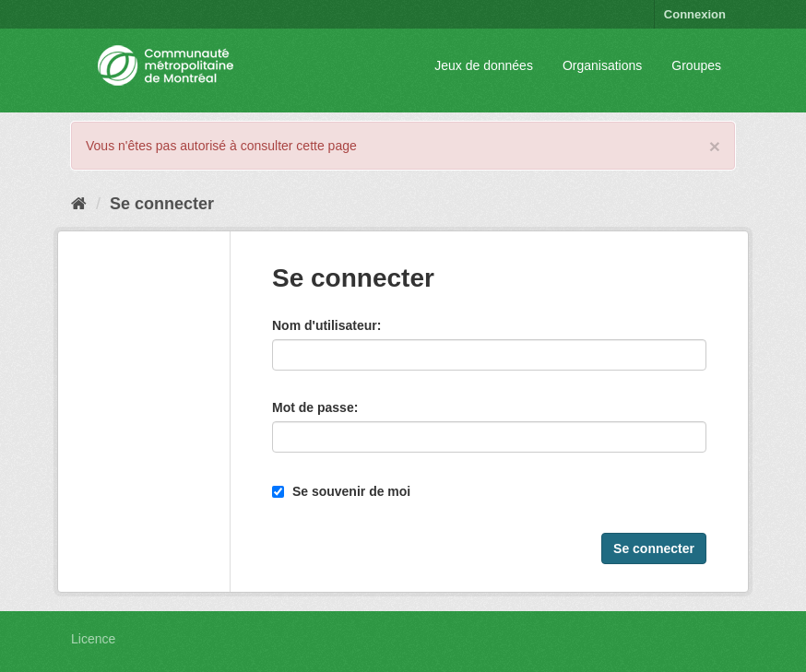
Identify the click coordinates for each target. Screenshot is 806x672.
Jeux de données (484, 65)
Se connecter (162, 204)
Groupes (696, 65)
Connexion (695, 14)
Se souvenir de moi (341, 491)
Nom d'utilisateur (325, 325)
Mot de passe (313, 407)
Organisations (602, 65)
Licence (93, 639)
